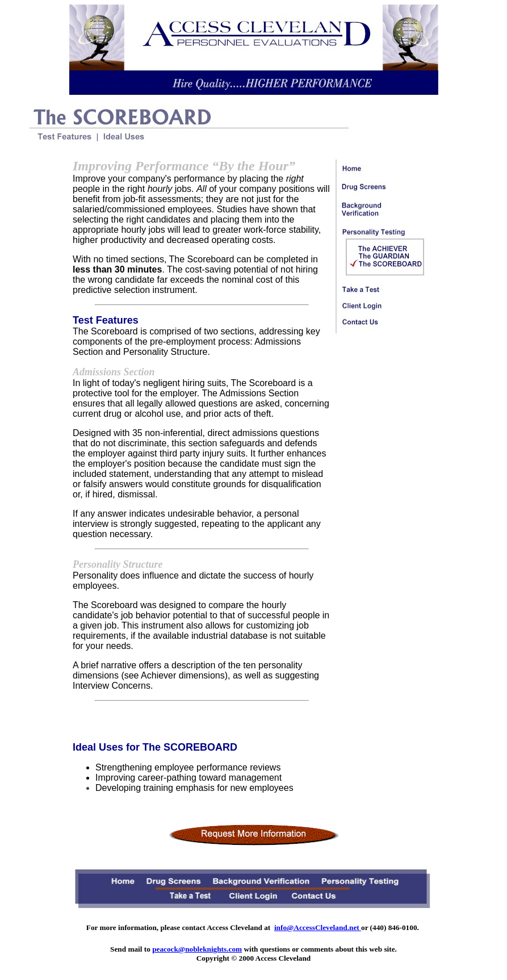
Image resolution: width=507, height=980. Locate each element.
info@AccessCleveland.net (318, 927)
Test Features (106, 320)
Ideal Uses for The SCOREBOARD (155, 747)
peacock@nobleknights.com (197, 949)
